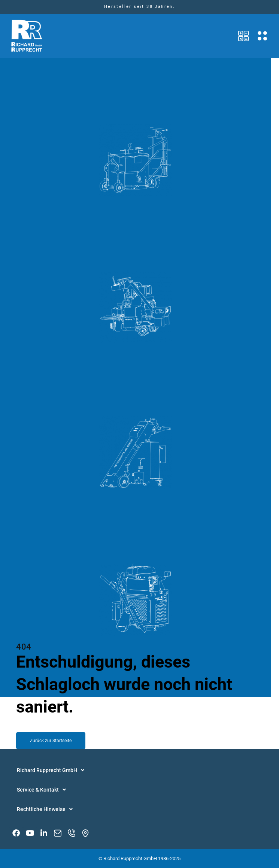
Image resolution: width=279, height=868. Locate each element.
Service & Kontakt (41, 790)
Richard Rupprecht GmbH (51, 770)
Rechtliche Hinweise (45, 809)
